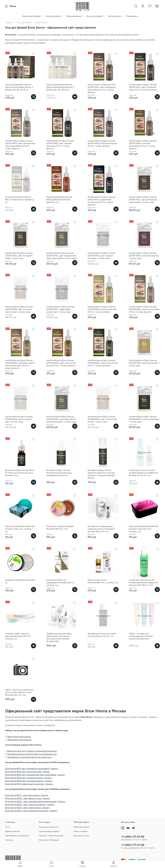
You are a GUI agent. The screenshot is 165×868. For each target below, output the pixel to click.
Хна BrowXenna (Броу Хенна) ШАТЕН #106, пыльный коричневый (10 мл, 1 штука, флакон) (143, 145)
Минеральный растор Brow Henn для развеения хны (32, 754)
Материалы (133, 16)
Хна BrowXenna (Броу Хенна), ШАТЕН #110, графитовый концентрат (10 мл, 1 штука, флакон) (102, 201)
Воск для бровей (96, 16)
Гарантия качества (13, 831)
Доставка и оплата (81, 836)
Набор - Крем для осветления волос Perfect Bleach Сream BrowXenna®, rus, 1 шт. (19, 692)
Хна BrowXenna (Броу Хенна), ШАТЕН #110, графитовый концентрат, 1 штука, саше (60, 309)
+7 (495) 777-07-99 (133, 837)
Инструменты (116, 16)
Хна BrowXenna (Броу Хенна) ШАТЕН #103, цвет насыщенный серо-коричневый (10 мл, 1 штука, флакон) (20, 145)
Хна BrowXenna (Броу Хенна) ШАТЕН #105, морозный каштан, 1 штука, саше (144, 256)
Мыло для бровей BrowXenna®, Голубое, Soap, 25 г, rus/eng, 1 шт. (20, 529)
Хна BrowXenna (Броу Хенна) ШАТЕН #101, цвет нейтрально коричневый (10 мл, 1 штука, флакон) (102, 88)
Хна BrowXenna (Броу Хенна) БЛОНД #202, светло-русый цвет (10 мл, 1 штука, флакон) (144, 309)
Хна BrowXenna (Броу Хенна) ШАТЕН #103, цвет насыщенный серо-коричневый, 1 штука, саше (62, 256)
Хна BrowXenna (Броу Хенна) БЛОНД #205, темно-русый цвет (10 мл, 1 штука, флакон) (103, 363)
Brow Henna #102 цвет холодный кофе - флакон (28, 772)
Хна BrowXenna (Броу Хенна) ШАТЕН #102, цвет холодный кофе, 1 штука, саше (19, 256)
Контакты (9, 840)
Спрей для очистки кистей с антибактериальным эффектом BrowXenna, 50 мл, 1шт (143, 473)
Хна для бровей (54, 16)
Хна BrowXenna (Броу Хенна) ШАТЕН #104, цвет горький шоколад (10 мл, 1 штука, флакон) (60, 145)
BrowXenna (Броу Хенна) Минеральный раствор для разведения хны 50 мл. (59, 473)
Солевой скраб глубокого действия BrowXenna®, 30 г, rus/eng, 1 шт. (18, 636)
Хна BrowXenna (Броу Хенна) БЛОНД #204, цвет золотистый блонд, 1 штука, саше (102, 419)
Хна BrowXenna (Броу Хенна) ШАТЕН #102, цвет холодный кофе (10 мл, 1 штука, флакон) (143, 87)
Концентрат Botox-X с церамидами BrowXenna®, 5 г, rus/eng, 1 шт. (60, 582)
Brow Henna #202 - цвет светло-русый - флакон (28, 798)
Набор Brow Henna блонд (19, 740)
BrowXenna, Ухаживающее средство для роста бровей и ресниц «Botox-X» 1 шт (101, 529)
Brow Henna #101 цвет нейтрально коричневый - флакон (32, 768)
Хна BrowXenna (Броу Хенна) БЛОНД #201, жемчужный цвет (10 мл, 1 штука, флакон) (102, 309)
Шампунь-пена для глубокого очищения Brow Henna (32, 751)
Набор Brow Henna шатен (19, 737)
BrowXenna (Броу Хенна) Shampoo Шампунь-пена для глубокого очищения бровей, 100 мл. (101, 474)
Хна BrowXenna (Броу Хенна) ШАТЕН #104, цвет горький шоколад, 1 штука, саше (101, 256)
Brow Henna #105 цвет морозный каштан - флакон (29, 781)
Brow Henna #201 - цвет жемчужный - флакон (27, 795)
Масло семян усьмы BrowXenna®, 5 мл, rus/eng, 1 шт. (103, 581)
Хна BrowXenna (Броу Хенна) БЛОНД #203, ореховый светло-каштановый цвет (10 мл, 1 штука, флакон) (20, 364)
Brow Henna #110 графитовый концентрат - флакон (29, 784)
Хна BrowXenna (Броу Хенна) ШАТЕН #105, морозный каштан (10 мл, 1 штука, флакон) (102, 143)
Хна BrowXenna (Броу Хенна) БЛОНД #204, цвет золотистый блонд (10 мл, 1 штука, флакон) (61, 363)
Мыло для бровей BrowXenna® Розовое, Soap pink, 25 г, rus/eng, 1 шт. (143, 529)
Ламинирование (75, 16)
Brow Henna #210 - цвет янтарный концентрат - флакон (31, 811)
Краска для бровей (32, 16)
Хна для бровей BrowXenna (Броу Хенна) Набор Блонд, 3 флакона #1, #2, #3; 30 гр (60, 87)
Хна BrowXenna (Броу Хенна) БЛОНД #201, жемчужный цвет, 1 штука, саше (144, 363)
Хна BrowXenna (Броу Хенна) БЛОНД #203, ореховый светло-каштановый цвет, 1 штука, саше (61, 419)
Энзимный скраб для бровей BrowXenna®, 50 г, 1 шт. (60, 528)
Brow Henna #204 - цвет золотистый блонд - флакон (30, 804)
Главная (9, 22)
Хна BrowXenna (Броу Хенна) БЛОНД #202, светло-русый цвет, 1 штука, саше (19, 419)
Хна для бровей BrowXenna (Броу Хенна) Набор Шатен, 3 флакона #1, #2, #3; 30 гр (19, 87)
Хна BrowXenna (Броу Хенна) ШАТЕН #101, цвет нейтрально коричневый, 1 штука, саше (143, 200)
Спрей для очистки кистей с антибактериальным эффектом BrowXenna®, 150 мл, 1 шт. (143, 582)
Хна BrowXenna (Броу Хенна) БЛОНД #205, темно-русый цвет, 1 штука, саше (144, 419)
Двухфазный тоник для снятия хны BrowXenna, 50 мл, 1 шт (102, 635)
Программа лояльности (49, 827)
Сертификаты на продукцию (17, 836)
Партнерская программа (49, 831)
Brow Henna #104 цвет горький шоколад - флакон (28, 778)
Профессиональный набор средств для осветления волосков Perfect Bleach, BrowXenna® (59, 637)
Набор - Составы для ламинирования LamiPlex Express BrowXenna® (141, 636)
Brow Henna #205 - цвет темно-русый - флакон (27, 808)
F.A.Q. (8, 827)
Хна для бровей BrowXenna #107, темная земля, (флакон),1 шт (20, 200)
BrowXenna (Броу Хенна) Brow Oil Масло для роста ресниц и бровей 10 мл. (20, 473)
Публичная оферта (81, 827)
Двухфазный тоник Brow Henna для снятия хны (29, 757)
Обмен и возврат (81, 831)
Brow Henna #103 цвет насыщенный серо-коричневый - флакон (35, 775)
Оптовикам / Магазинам (49, 840)
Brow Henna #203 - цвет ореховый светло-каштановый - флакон (35, 801)
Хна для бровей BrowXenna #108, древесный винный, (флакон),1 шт (59, 200)
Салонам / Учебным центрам (51, 836)
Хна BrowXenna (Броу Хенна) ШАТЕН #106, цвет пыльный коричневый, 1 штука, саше (19, 309)
